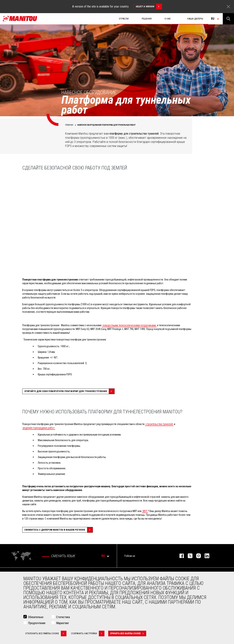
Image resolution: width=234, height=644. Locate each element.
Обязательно (36, 617)
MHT (145, 511)
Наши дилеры (195, 19)
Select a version (149, 7)
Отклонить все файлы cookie (46, 634)
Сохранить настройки (88, 634)
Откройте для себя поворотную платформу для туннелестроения (69, 391)
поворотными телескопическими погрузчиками (129, 325)
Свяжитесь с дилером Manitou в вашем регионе (58, 530)
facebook (180, 556)
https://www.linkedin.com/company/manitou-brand (205, 556)
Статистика (63, 617)
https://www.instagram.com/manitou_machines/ (197, 556)
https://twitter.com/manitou (188, 556)
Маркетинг (63, 623)
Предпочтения (37, 623)
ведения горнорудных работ (39, 428)
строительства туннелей (159, 424)
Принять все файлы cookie (128, 634)
